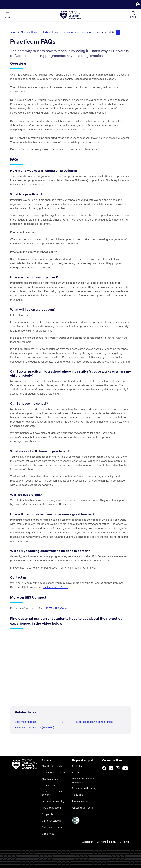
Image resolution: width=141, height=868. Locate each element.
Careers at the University (54, 827)
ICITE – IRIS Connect (58, 608)
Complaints (78, 795)
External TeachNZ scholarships (101, 722)
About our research (52, 779)
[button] (138, 5)
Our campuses (49, 786)
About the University (52, 766)
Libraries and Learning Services (53, 793)
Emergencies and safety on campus (84, 780)
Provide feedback (81, 801)
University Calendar (52, 821)
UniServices (48, 834)
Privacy (113, 842)
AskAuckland (78, 773)
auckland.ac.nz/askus (56, 587)
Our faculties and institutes (55, 773)
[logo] (70, 15)
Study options (50, 32)
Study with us (29, 32)
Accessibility (88, 842)
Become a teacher (39, 722)
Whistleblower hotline (83, 808)
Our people (47, 814)
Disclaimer (124, 842)
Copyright (101, 842)
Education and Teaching (77, 32)
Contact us (77, 766)
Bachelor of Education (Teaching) (39, 728)
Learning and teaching (53, 801)
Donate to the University (84, 788)
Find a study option (51, 808)
